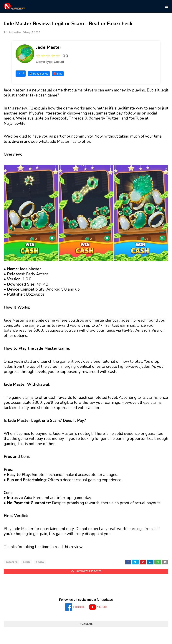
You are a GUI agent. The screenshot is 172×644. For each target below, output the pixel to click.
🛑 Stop (58, 74)
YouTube (98, 606)
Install (21, 73)
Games (27, 562)
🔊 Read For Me (39, 74)
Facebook (75, 606)
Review (40, 562)
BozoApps (11, 562)
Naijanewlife (13, 32)
